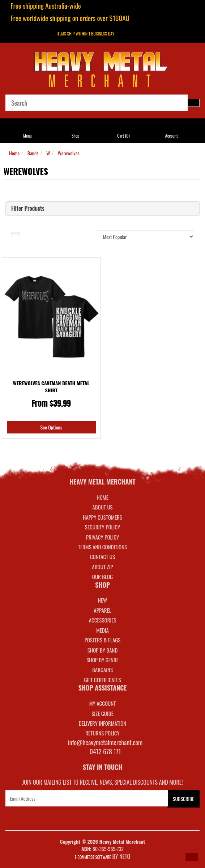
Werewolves (69, 153)
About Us (102, 507)
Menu (27, 136)
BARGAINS (102, 670)
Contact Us (102, 557)
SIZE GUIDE (102, 713)
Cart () (123, 136)
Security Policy (102, 527)
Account (172, 136)
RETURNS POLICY (102, 733)
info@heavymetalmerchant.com (105, 742)
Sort (80, 234)
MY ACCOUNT (103, 703)
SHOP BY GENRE (102, 660)
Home (14, 153)
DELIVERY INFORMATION (103, 723)
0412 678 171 (105, 751)
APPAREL (102, 610)
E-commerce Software (93, 857)
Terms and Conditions (102, 547)
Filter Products (28, 209)
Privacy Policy (102, 537)
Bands (33, 153)
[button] (192, 857)
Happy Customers (102, 517)
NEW (102, 600)
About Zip (102, 567)
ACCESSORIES (103, 620)
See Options (51, 427)
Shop (75, 136)
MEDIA (102, 630)
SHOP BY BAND (103, 650)
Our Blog (102, 576)
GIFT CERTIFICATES (102, 680)
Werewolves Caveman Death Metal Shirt (51, 387)
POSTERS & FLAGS (103, 640)
